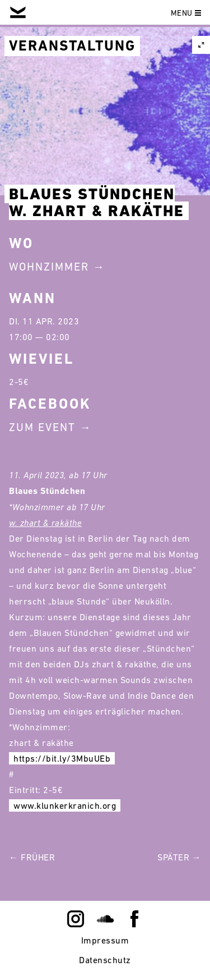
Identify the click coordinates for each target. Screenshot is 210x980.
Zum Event (42, 427)
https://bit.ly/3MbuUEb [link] (62, 758)
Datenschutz (105, 960)
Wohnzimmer (49, 267)
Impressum (105, 940)
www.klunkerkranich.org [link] (65, 805)
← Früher (32, 857)
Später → (179, 857)
